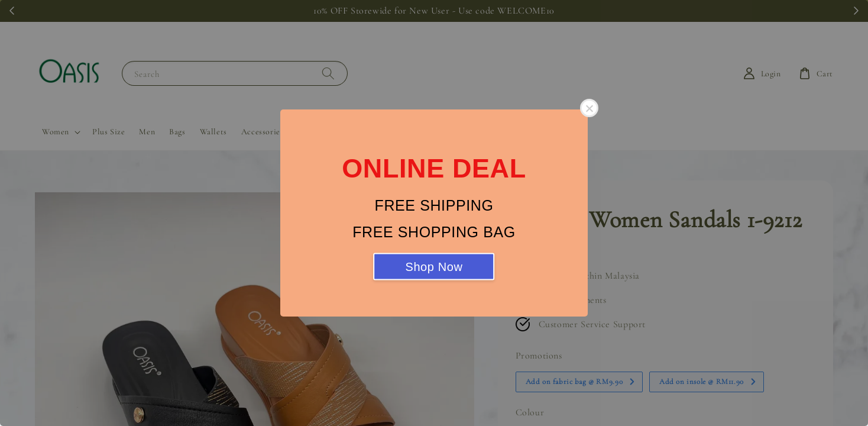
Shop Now (434, 267)
